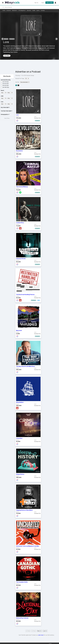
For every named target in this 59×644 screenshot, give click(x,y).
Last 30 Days (5, 82)
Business (29, 10)
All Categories (22, 10)
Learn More (7, 56)
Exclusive (9, 10)
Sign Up (36, 3)
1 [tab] (28, 64)
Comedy (43, 10)
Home (4, 10)
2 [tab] (30, 64)
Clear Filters (7, 118)
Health (34, 10)
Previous (3, 39)
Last (45, 631)
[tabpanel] (29, 36)
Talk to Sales (50, 3)
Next (56, 39)
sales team (41, 635)
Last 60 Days (5, 84)
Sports (38, 10)
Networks (15, 10)
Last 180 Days (5, 87)
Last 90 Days (5, 85)
